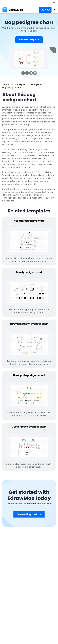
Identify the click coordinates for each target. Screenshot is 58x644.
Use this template (29, 40)
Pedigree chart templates (30, 85)
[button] (23, 73)
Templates (8, 85)
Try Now (45, 10)
